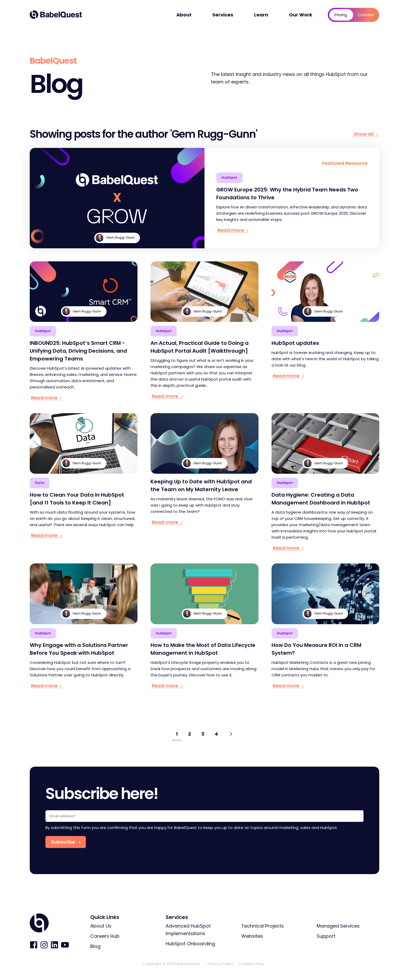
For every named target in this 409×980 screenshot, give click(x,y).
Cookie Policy (251, 964)
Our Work (301, 15)
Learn (261, 15)
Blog (95, 946)
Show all (366, 134)
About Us (101, 926)
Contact (366, 15)
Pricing (341, 15)
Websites (252, 936)
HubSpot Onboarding (190, 944)
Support (326, 936)
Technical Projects (263, 926)
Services (223, 15)
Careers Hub (105, 936)
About (184, 15)
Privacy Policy (220, 964)
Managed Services (338, 926)
